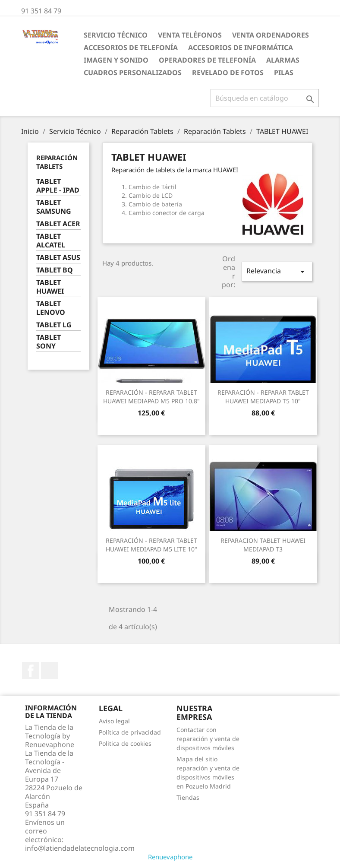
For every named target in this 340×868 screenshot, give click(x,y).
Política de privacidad (130, 732)
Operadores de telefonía (207, 60)
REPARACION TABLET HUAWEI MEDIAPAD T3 (263, 545)
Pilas (284, 73)
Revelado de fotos (228, 73)
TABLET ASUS (58, 258)
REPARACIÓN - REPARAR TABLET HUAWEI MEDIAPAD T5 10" (263, 397)
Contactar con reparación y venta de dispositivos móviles (208, 739)
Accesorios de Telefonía (131, 48)
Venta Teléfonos (190, 35)
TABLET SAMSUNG (54, 207)
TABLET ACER (58, 224)
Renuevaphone (170, 857)
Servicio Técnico (116, 35)
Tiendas (188, 797)
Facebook (31, 671)
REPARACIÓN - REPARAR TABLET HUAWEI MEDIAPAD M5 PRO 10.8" (151, 397)
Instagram (50, 671)
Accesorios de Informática (241, 48)
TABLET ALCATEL (51, 241)
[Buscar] (265, 98)
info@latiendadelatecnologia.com (80, 848)
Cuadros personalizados (133, 73)
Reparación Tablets (57, 162)
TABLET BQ (55, 270)
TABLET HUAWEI (50, 287)
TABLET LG (54, 325)
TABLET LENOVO (51, 308)
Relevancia (277, 271)
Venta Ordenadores (271, 35)
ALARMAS (283, 60)
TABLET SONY (49, 342)
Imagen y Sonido (116, 60)
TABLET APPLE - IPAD (58, 186)
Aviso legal (114, 721)
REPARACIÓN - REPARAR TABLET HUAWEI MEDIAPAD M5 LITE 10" (151, 545)
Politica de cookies (125, 743)
